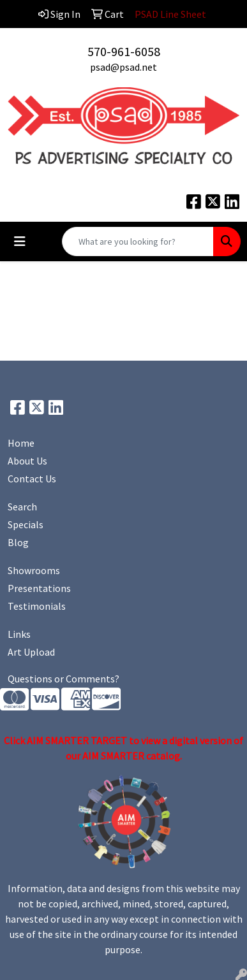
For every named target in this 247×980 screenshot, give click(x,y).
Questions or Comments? (64, 679)
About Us (27, 461)
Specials (26, 524)
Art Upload (31, 652)
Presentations (39, 588)
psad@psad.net (123, 67)
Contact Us (32, 479)
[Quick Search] (138, 241)
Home (21, 443)
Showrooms (34, 570)
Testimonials (37, 606)
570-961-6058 (124, 51)
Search (22, 507)
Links (19, 634)
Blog (18, 542)
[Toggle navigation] (20, 241)
